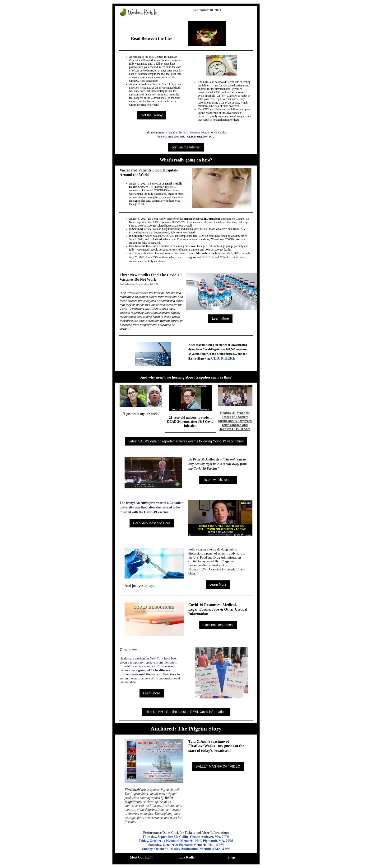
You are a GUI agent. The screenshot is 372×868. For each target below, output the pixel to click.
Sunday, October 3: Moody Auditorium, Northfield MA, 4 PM (186, 849)
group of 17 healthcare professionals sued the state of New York (148, 672)
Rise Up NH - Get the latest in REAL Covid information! (186, 712)
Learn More (220, 318)
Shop (231, 857)
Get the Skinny (152, 115)
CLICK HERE (223, 358)
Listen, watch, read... (218, 480)
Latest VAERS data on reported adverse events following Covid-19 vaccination (186, 441)
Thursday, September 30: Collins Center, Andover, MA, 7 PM (186, 837)
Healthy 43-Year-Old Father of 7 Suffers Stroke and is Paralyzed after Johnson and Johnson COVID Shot (235, 421)
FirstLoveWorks (135, 790)
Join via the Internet (186, 147)
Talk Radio (187, 857)
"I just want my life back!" (141, 414)
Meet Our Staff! (141, 857)
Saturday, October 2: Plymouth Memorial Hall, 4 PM (186, 845)
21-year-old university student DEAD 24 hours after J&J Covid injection (190, 422)
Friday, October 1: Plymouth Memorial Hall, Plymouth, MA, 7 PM (186, 841)
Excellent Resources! (218, 625)
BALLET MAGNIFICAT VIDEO (218, 766)
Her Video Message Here (152, 523)
